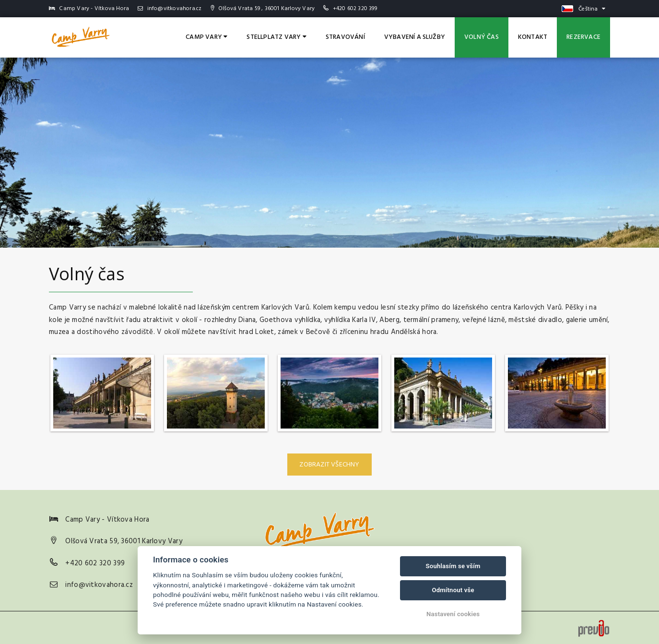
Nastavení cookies (453, 614)
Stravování (345, 37)
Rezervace (583, 37)
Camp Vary (206, 37)
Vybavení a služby (415, 37)
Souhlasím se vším (453, 566)
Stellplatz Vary (276, 37)
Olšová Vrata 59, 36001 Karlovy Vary (124, 541)
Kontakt (533, 37)
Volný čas (482, 37)
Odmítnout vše (453, 590)
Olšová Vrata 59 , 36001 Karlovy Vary (263, 9)
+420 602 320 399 (355, 9)
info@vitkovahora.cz (170, 9)
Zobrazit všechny (329, 465)
